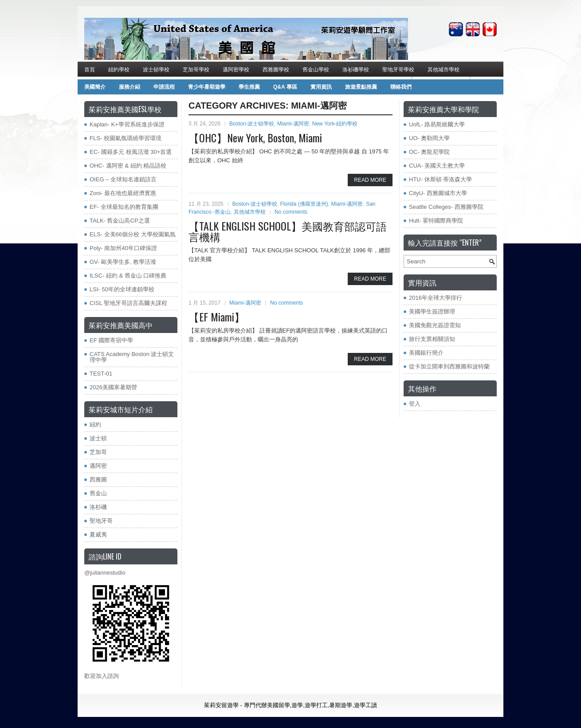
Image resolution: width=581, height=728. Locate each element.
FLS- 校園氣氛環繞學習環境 (126, 138)
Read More (370, 180)
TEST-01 (101, 374)
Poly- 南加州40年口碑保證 (123, 248)
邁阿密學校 (236, 69)
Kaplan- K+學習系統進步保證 (127, 124)
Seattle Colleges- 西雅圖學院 (446, 207)
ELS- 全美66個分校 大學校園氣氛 (133, 234)
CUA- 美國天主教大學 (437, 166)
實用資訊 (321, 87)
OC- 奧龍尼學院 (429, 152)
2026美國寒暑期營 (113, 387)
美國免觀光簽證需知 (435, 325)
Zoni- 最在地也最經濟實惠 (123, 193)
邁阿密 (98, 466)
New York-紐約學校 (335, 124)
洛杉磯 (98, 507)
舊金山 (98, 493)
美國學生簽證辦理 (432, 311)
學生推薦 (249, 87)
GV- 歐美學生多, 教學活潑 (123, 262)
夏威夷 (98, 534)
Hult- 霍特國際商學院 (436, 221)
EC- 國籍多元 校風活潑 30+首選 (131, 152)
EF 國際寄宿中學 (111, 340)
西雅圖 (98, 479)
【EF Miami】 (217, 317)
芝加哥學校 (196, 69)
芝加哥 (98, 452)
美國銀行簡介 (426, 353)
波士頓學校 (156, 69)
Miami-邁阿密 (293, 124)
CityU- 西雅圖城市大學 (438, 193)
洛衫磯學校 (356, 69)
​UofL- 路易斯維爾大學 (437, 124)
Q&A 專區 (285, 87)
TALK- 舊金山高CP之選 (120, 221)
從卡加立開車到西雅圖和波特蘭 (449, 366)
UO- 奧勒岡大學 (429, 138)
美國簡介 (95, 87)
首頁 (90, 69)
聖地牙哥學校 (398, 69)
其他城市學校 (444, 69)
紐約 (95, 425)
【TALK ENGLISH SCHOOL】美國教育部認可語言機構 (288, 231)
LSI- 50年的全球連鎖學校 (122, 289)
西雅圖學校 (276, 69)
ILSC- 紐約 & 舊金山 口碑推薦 (128, 276)
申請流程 (164, 87)
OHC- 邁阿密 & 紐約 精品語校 (128, 166)
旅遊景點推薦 (361, 87)
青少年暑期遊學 (207, 87)
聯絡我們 (401, 87)
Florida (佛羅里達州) (304, 204)
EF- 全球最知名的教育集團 (124, 207)
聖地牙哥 (101, 521)
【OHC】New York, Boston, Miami (257, 137)
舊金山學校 (316, 69)
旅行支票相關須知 (432, 339)
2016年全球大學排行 (436, 298)
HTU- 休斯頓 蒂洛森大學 (440, 179)
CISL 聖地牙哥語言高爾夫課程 (128, 303)
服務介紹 (130, 87)
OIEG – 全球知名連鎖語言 (123, 179)
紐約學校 (119, 69)
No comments (291, 212)
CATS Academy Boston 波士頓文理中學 (132, 357)
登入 (415, 404)
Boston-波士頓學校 (252, 124)
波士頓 (98, 438)
